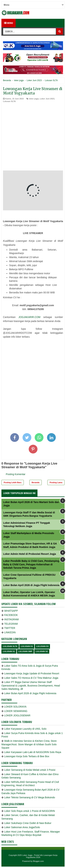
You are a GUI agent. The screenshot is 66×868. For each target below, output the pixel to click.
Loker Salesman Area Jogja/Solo (22, 827)
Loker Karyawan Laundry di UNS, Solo (25, 729)
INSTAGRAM (11, 619)
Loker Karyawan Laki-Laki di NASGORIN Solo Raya (33, 752)
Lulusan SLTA (9, 101)
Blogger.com (38, 861)
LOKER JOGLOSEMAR (17, 715)
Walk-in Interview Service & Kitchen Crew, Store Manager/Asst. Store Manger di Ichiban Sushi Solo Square (29, 744)
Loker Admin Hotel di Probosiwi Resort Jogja (30, 554)
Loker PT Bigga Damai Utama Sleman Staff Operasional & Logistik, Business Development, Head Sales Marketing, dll (31, 685)
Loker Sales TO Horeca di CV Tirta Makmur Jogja (31, 678)
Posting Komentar (16, 474)
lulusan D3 (42, 646)
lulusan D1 (27, 646)
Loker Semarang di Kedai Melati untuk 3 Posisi (30, 770)
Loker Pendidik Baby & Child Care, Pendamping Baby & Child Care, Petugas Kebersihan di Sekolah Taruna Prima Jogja (31, 564)
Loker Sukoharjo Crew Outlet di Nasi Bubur (28, 823)
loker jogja (34, 99)
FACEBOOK (11, 615)
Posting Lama (56, 482)
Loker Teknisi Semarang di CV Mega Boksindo (30, 797)
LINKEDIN (10, 632)
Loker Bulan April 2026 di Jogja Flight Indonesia (31, 585)
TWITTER (10, 628)
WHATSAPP (11, 611)
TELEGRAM (11, 624)
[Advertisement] (33, 138)
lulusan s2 (42, 651)
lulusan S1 (9, 651)
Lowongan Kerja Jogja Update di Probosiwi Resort (32, 673)
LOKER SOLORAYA (15, 707)
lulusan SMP (25, 651)
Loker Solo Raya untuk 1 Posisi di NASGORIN (30, 811)
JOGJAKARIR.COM (29, 317)
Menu (9, 23)
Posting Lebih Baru (13, 482)
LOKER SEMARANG (16, 711)
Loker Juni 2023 (47, 99)
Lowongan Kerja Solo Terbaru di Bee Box (27, 756)
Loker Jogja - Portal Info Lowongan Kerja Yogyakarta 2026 (40, 856)
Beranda (36, 482)
